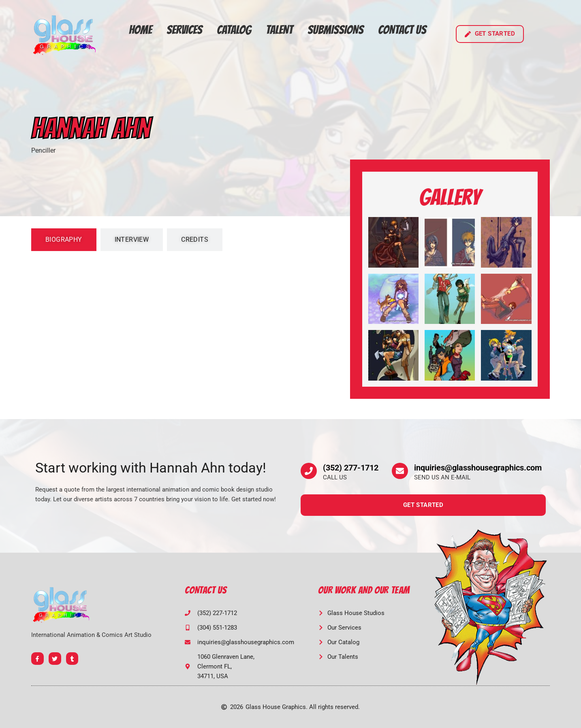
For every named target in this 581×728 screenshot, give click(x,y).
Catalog (234, 30)
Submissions (335, 30)
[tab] (64, 240)
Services (184, 30)
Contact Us (402, 30)
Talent (279, 30)
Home (140, 30)
